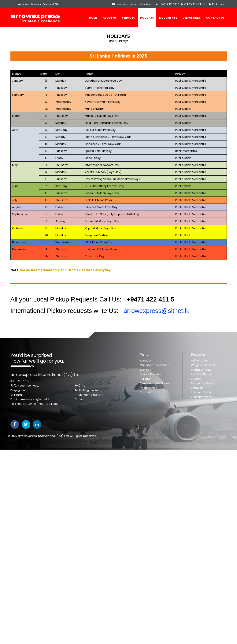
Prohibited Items (202, 397)
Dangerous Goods (203, 383)
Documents (148, 388)
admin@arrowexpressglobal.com (132, 4)
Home (93, 18)
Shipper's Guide (201, 392)
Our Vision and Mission (155, 365)
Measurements (201, 370)
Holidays (147, 18)
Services (128, 18)
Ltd (67, 436)
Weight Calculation (204, 365)
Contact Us (215, 18)
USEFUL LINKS (192, 18)
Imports (196, 379)
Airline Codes (200, 361)
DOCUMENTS (168, 18)
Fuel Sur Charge (202, 374)
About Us (110, 18)
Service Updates (151, 374)
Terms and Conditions (155, 383)
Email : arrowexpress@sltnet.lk (30, 399)
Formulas (197, 388)
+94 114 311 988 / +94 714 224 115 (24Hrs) (180, 4)
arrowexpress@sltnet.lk (155, 311)
